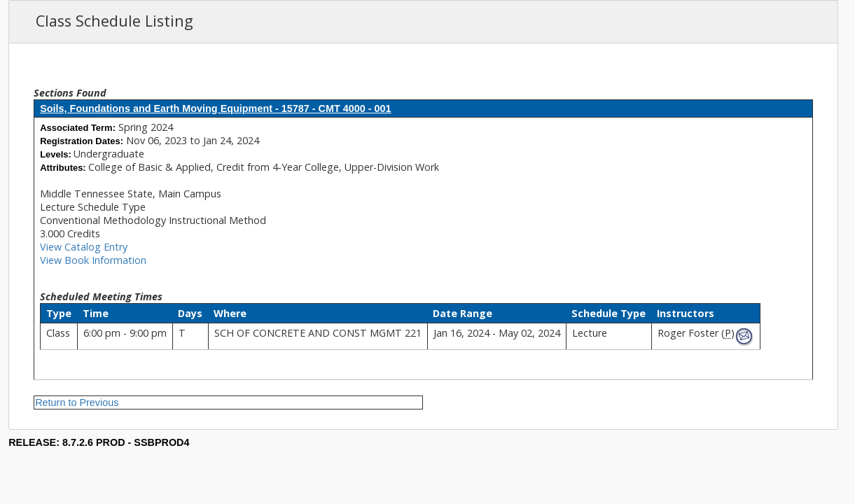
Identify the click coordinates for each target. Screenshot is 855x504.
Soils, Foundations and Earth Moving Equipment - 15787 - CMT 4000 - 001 (215, 108)
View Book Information (93, 260)
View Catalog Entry (84, 247)
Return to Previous (77, 402)
